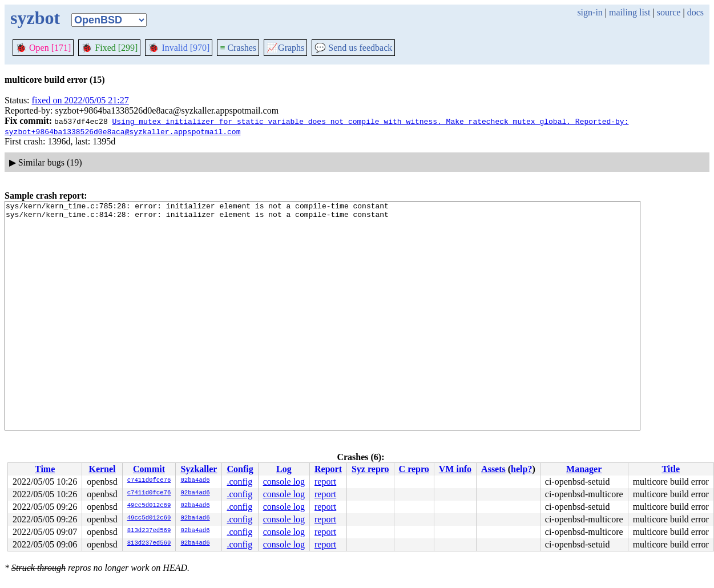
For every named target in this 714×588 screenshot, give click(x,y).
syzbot (35, 18)
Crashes (238, 48)
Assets (493, 469)
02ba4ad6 (195, 481)
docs (695, 12)
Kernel (102, 469)
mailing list (630, 12)
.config (239, 482)
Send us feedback (353, 48)
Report (328, 469)
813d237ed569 (149, 531)
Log (284, 469)
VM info (455, 469)
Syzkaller (199, 469)
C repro (414, 469)
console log (284, 482)
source (669, 12)
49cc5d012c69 (149, 506)
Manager (584, 469)
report (325, 482)
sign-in (590, 12)
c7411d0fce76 (149, 481)
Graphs (285, 48)
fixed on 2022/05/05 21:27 (80, 100)
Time (45, 469)
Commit (149, 469)
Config (240, 469)
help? (521, 469)
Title (671, 469)
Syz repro (370, 469)
